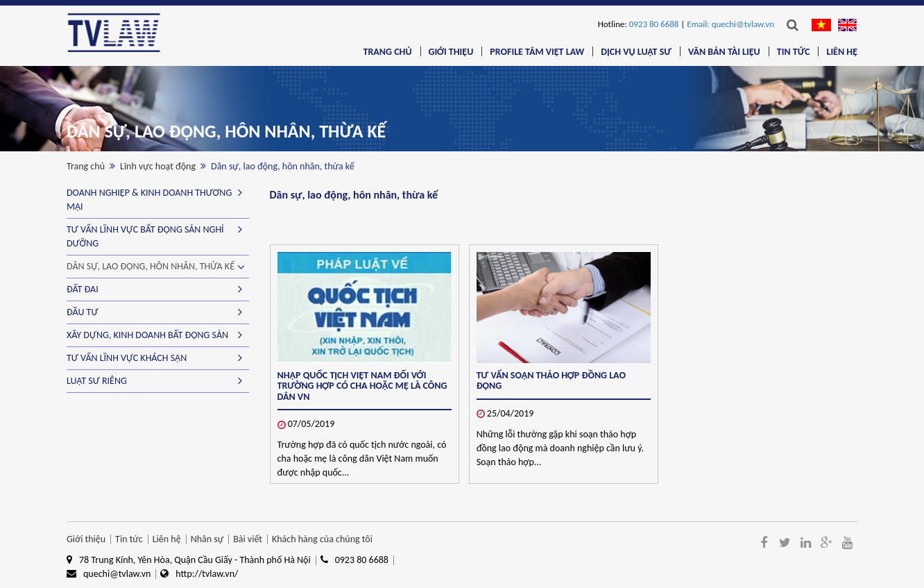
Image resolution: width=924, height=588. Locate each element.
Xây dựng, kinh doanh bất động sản (147, 335)
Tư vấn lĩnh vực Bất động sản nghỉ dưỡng (145, 236)
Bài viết (248, 539)
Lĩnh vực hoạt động (158, 166)
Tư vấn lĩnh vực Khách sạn (127, 358)
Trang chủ (388, 52)
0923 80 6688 (654, 24)
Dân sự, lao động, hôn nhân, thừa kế (151, 266)
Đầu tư (83, 312)
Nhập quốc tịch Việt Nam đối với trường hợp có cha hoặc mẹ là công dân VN (362, 386)
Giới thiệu (451, 52)
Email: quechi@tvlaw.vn (730, 24)
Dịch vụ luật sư (636, 52)
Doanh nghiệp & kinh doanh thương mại (149, 200)
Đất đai (83, 289)
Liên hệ (842, 52)
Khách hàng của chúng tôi (322, 539)
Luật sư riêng (97, 381)
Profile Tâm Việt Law (537, 52)
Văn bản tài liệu (724, 52)
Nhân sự (207, 539)
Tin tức (794, 52)
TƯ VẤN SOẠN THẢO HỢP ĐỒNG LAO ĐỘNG (551, 381)
